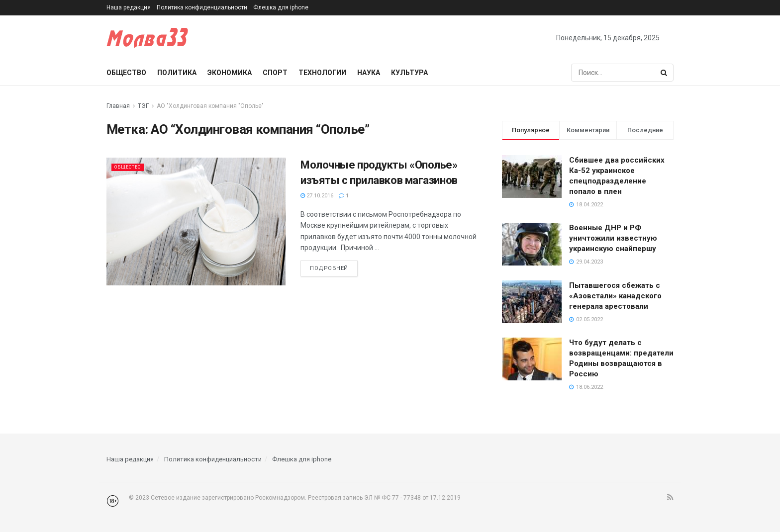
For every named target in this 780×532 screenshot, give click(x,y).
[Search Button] (665, 73)
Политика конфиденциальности (202, 7)
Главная (118, 106)
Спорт (275, 73)
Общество (126, 73)
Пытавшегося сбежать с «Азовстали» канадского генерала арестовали (615, 296)
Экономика (230, 73)
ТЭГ (143, 106)
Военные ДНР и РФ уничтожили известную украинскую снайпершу (613, 238)
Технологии (322, 73)
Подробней (329, 268)
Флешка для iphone (281, 7)
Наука (369, 73)
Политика (177, 73)
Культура (409, 73)
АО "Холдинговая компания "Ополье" (210, 106)
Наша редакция (129, 7)
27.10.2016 (317, 196)
